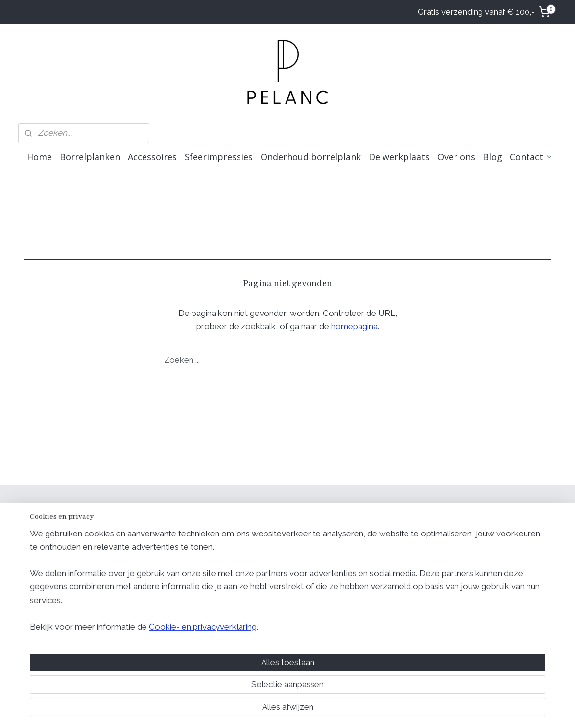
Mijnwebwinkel (379, 710)
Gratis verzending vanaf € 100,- (476, 12)
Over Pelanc (369, 548)
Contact (531, 157)
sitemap (244, 710)
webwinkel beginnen (297, 710)
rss (262, 710)
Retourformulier (483, 573)
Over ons (456, 157)
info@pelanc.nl (373, 586)
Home (39, 157)
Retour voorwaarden (492, 561)
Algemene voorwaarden (498, 536)
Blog (492, 157)
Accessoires (152, 157)
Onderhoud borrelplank (311, 157)
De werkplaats (399, 157)
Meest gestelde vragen (388, 561)
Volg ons (257, 511)
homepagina (354, 326)
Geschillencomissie (489, 586)
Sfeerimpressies (219, 157)
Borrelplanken (90, 157)
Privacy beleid (480, 548)
